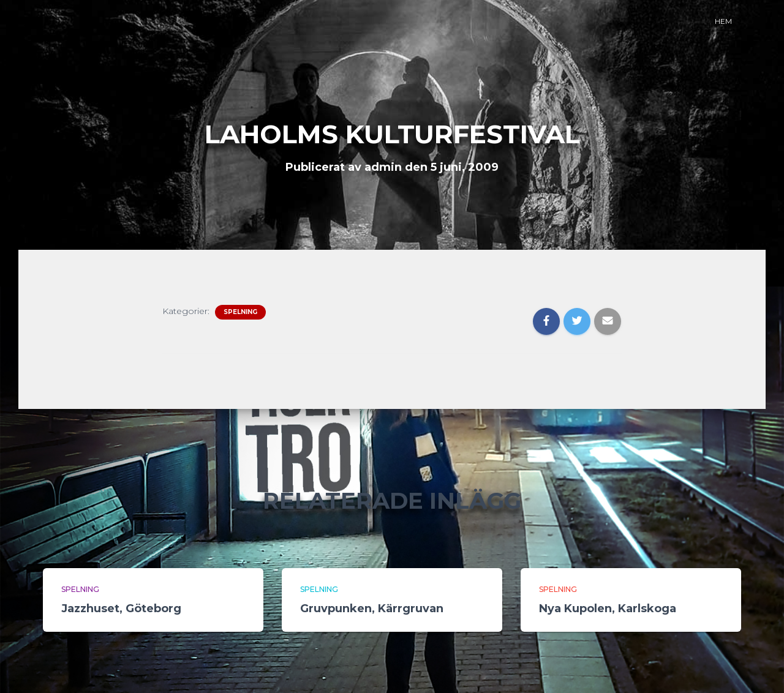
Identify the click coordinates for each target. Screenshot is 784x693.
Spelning (240, 312)
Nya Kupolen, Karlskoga (608, 609)
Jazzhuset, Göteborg (121, 609)
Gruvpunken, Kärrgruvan (372, 609)
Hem (723, 21)
